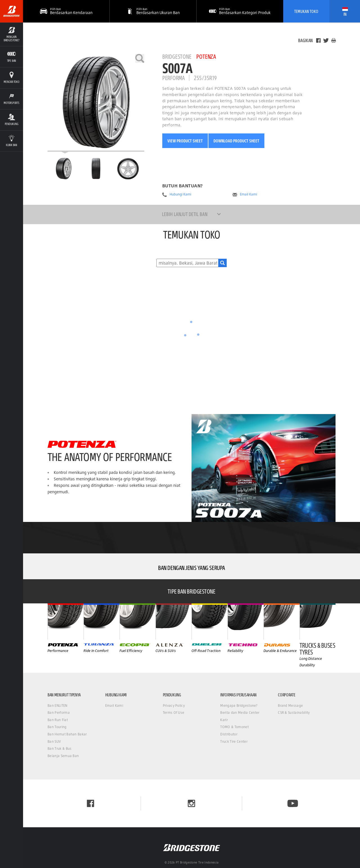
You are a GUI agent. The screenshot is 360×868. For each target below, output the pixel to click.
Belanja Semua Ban (63, 756)
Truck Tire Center (234, 741)
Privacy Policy (174, 705)
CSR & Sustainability (294, 713)
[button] (153, 11)
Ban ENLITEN (58, 705)
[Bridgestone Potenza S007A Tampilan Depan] (96, 169)
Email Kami (248, 194)
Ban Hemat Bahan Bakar (67, 734)
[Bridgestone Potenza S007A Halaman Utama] (64, 169)
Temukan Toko (306, 11)
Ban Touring (57, 727)
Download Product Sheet (236, 141)
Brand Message (290, 705)
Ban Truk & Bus (59, 748)
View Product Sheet (185, 141)
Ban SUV (54, 741)
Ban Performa (59, 713)
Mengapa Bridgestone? (239, 705)
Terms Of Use (174, 713)
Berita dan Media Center (240, 713)
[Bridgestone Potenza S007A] (96, 103)
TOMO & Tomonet (234, 727)
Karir (224, 720)
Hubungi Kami (180, 194)
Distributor (229, 734)
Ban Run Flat (58, 720)
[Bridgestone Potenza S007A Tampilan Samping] (128, 169)
